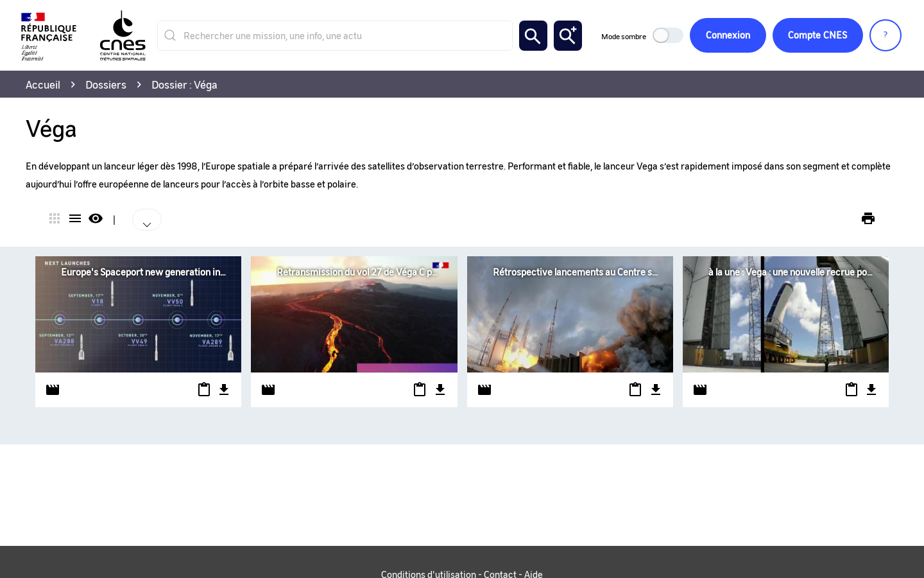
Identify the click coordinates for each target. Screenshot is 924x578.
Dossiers (106, 84)
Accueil (43, 84)
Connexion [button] (727, 35)
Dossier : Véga (184, 84)
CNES (817, 36)
